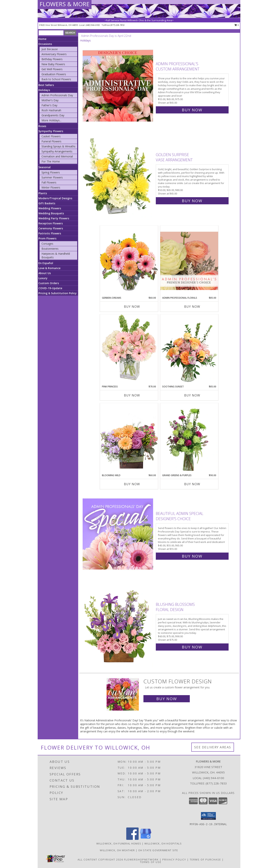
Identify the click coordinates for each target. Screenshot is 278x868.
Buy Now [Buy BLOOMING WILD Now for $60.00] (132, 484)
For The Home (51, 161)
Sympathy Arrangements (57, 151)
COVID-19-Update (50, 288)
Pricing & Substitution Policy (58, 293)
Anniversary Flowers (54, 54)
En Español (46, 263)
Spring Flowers (51, 172)
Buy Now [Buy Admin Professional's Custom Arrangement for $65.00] (192, 110)
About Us (45, 273)
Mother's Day (50, 100)
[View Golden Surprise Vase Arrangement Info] (118, 177)
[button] (208, 816)
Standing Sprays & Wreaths (58, 146)
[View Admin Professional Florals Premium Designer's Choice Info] (189, 261)
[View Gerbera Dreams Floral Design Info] (129, 261)
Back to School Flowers (56, 79)
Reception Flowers (51, 223)
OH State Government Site (158, 850)
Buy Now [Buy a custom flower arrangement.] (167, 699)
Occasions (45, 44)
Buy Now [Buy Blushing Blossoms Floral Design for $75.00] (192, 647)
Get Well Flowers (52, 69)
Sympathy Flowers (51, 131)
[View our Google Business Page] (146, 839)
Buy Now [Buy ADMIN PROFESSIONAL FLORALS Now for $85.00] (192, 307)
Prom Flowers (47, 238)
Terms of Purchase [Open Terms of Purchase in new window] (205, 860)
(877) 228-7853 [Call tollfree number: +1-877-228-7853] (117, 25)
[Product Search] (51, 33)
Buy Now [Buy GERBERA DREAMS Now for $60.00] (132, 307)
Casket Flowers (51, 136)
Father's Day (49, 105)
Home (42, 39)
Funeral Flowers (51, 141)
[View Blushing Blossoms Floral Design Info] (118, 625)
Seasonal (44, 167)
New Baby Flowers (53, 64)
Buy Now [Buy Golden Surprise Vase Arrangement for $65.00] (192, 201)
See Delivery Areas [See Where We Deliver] (213, 747)
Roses (42, 126)
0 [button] (237, 25)
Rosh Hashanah (51, 110)
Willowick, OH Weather (117, 850)
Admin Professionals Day (57, 95)
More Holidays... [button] (51, 120)
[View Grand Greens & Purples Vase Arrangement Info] (189, 438)
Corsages (47, 244)
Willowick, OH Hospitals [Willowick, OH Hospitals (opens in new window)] (163, 843)
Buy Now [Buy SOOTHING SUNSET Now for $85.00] (192, 395)
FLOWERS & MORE (65, 4)
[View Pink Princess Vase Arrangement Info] (129, 349)
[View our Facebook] (132, 839)
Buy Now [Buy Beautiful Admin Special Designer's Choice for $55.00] (192, 556)
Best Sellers (46, 85)
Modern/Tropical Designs (55, 198)
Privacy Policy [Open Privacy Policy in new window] (174, 860)
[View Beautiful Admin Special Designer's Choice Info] (118, 534)
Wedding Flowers (50, 208)
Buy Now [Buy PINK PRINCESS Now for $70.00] (132, 395)
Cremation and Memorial (57, 156)
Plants (43, 193)
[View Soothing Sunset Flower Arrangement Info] (189, 350)
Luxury (43, 278)
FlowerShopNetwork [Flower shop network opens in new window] (141, 860)
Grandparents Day (53, 115)
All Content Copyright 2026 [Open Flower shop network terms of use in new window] (100, 860)
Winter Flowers (51, 187)
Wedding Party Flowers (54, 218)
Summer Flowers (52, 177)
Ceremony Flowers (51, 228)
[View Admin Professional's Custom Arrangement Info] (118, 86)
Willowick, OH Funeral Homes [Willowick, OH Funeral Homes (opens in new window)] (119, 843)
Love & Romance (49, 268)
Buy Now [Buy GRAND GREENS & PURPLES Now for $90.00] (192, 484)
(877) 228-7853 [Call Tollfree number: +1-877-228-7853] (216, 783)
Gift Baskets (47, 203)
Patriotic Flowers (50, 233)
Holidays (44, 90)
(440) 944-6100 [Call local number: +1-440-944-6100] (93, 25)
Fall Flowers (49, 182)
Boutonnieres (50, 249)
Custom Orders (49, 283)
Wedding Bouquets (51, 213)
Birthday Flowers (52, 59)
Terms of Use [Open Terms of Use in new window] (151, 862)
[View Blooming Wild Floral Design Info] (129, 438)
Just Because (50, 49)
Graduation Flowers (54, 74)
